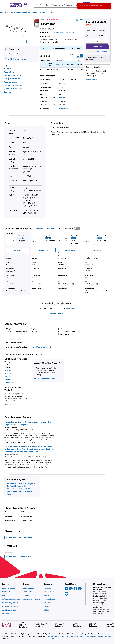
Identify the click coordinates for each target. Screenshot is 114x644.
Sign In (45, 48)
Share (80, 20)
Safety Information (12, 79)
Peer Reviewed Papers (14, 85)
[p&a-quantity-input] (97, 41)
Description (9, 72)
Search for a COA (11, 404)
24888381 (62, 98)
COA (9, 54)
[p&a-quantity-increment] (107, 41)
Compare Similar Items (14, 75)
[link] (12, 588)
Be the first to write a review (20, 557)
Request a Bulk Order (97, 52)
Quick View (17, 250)
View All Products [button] (57, 314)
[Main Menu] (5, 5)
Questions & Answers (13, 89)
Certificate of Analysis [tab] (17, 347)
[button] (97, 36)
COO (16, 54)
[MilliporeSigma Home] (18, 5)
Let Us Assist (92, 79)
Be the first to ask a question (19, 538)
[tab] (5, 12)
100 (24, 130)
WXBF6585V (9, 379)
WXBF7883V (9, 373)
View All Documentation (16, 59)
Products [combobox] (38, 5)
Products (3, 12)
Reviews (7, 92)
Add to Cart (97, 47)
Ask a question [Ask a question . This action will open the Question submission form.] (72, 32)
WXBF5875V (9, 382)
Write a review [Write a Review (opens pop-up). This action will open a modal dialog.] (59, 32)
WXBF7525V (9, 376)
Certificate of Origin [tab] (42, 347)
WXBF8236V (9, 370)
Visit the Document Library (44, 379)
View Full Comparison (45, 228)
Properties (8, 69)
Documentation (11, 82)
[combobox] (62, 5)
